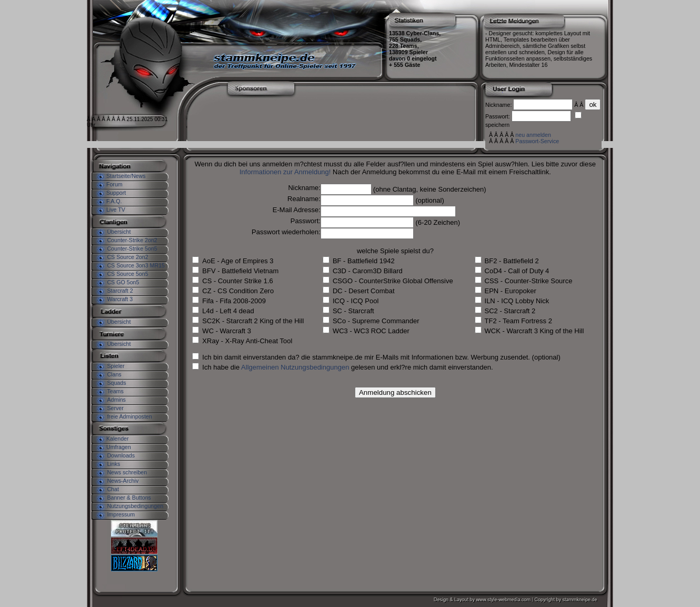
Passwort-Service (537, 141)
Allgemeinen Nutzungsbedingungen (295, 367)
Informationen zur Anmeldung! (285, 172)
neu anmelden (533, 135)
